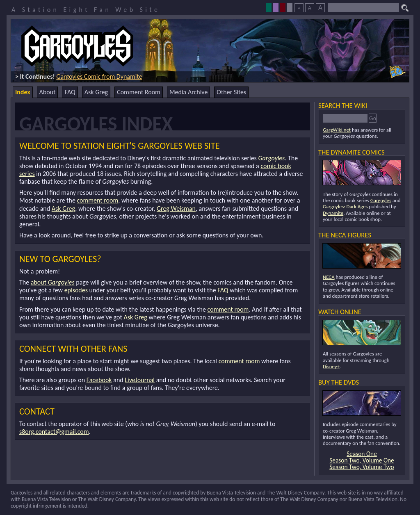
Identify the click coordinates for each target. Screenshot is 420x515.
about (53, 282)
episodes (76, 290)
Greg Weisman (176, 209)
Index (23, 92)
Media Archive (188, 92)
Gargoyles (271, 158)
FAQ (70, 92)
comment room (97, 200)
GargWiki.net (337, 130)
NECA (329, 277)
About (48, 92)
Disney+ (331, 366)
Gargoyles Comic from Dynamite (99, 76)
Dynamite (333, 213)
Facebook (99, 380)
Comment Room (139, 92)
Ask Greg (96, 92)
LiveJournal (140, 380)
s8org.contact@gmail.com (54, 432)
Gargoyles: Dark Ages (345, 206)
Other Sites (231, 92)
